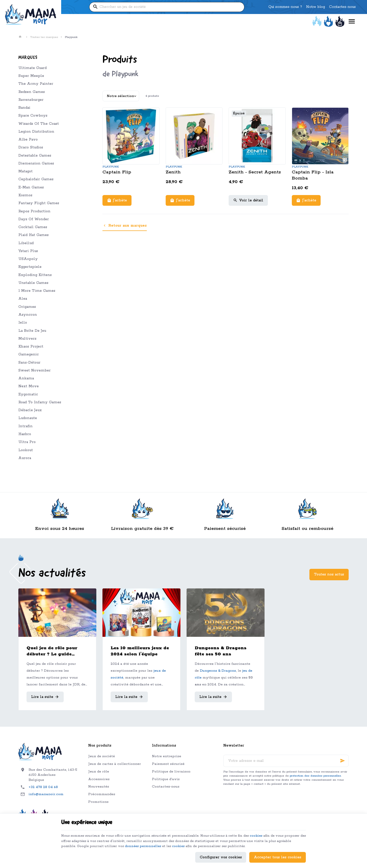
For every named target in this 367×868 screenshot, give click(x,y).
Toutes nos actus (329, 574)
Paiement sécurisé (168, 764)
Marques (28, 58)
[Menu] (352, 22)
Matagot (25, 171)
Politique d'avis (166, 779)
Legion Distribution (36, 132)
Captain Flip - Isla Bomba (313, 175)
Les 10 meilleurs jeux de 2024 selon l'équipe (140, 651)
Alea (23, 299)
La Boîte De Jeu (32, 331)
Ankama (26, 378)
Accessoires (99, 779)
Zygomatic (28, 394)
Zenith (173, 172)
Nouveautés (99, 787)
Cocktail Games (33, 227)
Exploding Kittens (35, 275)
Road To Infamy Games (40, 402)
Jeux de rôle (99, 772)
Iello (23, 323)
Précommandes (102, 794)
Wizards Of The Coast (39, 124)
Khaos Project (31, 347)
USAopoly (28, 259)
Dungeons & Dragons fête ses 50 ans (221, 651)
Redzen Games (32, 92)
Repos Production (34, 211)
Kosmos (25, 195)
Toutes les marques (44, 37)
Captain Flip (117, 172)
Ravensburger (31, 100)
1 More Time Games (37, 291)
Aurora (25, 458)
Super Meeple (31, 76)
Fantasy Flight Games (39, 203)
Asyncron (28, 315)
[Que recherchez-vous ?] (167, 7)
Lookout (26, 450)
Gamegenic (29, 354)
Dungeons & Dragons (218, 671)
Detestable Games (35, 156)
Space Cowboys (33, 116)
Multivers (27, 339)
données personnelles (193, 837)
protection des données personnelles (315, 776)
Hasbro (25, 434)
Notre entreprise (167, 756)
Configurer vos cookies (221, 855)
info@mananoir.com (46, 794)
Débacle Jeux (30, 410)
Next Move (29, 386)
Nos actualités (52, 574)
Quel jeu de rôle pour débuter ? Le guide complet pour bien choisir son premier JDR (56, 651)
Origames (27, 307)
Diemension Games (36, 163)
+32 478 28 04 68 (43, 787)
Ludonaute (28, 418)
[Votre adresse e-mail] (286, 761)
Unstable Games (33, 283)
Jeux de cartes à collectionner (115, 764)
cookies (274, 826)
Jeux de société (102, 756)
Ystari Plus (28, 251)
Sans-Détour (29, 363)
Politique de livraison (171, 772)
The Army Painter (36, 84)
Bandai (24, 108)
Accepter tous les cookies (278, 855)
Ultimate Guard (32, 68)
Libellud (26, 243)
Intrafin (25, 426)
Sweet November (35, 370)
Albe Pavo (28, 140)
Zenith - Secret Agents (255, 172)
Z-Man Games (31, 187)
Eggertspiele (30, 267)
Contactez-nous (166, 787)
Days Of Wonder (34, 219)
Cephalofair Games (36, 179)
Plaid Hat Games (34, 235)
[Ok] (343, 761)
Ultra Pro (27, 442)
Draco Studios (31, 147)
